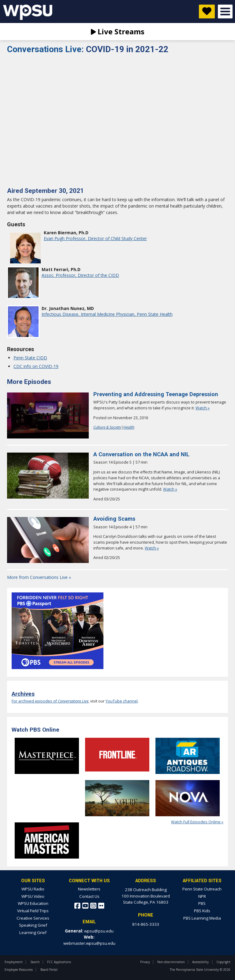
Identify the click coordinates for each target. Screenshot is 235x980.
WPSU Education (33, 903)
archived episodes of (53, 701)
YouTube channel (122, 701)
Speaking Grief (33, 925)
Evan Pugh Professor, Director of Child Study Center (95, 238)
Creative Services (33, 918)
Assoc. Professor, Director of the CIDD (80, 275)
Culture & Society (107, 427)
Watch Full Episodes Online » (197, 822)
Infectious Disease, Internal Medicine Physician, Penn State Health (107, 314)
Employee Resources (19, 970)
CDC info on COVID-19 (36, 366)
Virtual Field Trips (33, 911)
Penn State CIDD (30, 358)
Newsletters (89, 889)
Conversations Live (47, 49)
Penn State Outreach (202, 889)
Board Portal (49, 970)
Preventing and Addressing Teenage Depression (156, 394)
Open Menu (225, 11)
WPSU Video (33, 896)
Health (129, 427)
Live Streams (118, 31)
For (15, 701)
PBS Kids (202, 911)
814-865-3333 (146, 924)
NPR (202, 896)
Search (35, 962)
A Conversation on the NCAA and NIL (141, 454)
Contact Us (89, 896)
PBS (202, 903)
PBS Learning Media (202, 918)
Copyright (223, 962)
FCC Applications (59, 962)
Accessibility (200, 962)
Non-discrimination (171, 962)
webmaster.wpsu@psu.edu (89, 943)
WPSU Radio (33, 889)
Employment (14, 962)
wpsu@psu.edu (99, 931)
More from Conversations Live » (39, 577)
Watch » (203, 408)
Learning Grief (33, 932)
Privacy (145, 962)
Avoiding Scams (114, 519)
